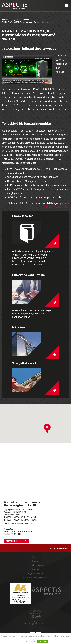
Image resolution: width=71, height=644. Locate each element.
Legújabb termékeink (21, 20)
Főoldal (5, 20)
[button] (47, 429)
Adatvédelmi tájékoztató (36, 578)
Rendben (43, 641)
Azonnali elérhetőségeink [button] (16, 541)
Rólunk (35, 561)
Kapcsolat (35, 569)
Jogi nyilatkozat (36, 573)
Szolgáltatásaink (36, 565)
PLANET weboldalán (57, 207)
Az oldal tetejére (59, 548)
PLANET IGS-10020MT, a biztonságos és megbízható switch (27, 22)
